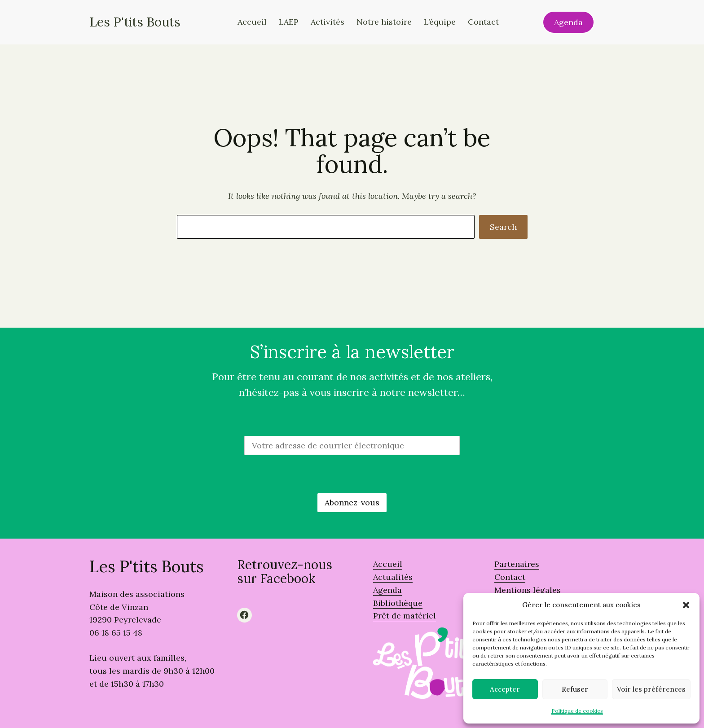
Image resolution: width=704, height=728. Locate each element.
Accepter (505, 689)
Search (503, 227)
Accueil (388, 564)
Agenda (568, 22)
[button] (686, 605)
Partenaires (517, 564)
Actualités (393, 577)
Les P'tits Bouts (135, 22)
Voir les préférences (651, 689)
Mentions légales (528, 590)
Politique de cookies (577, 711)
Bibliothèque (398, 603)
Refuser (575, 689)
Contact (510, 577)
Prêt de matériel (405, 616)
